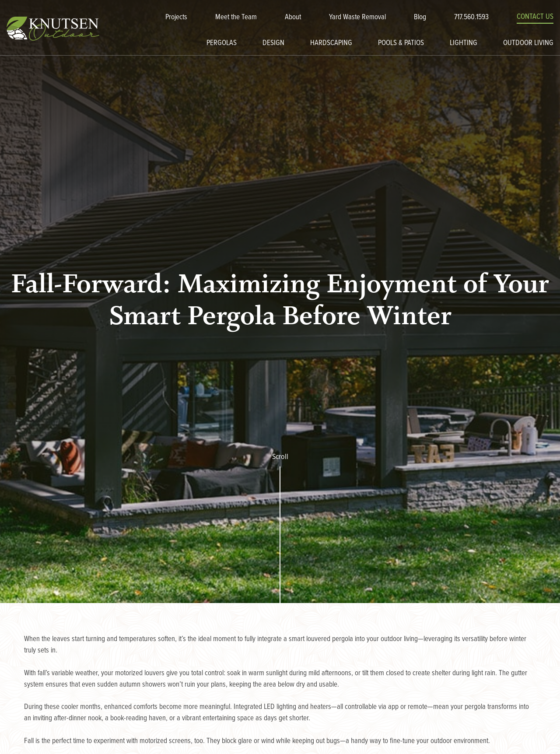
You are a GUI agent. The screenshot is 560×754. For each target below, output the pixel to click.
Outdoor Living (528, 43)
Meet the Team (236, 18)
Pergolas (222, 43)
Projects (176, 18)
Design (273, 43)
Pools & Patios (401, 43)
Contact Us (535, 17)
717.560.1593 (471, 18)
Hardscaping (331, 43)
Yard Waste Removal (357, 18)
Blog (420, 18)
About (293, 18)
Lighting (464, 43)
